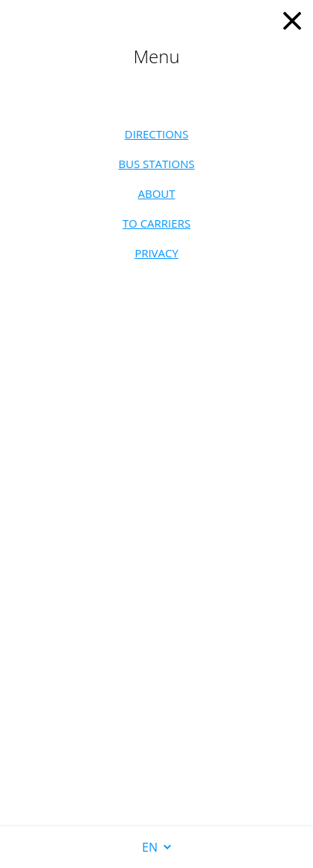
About (156, 193)
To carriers (156, 223)
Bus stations (156, 164)
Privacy (156, 253)
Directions (157, 134)
